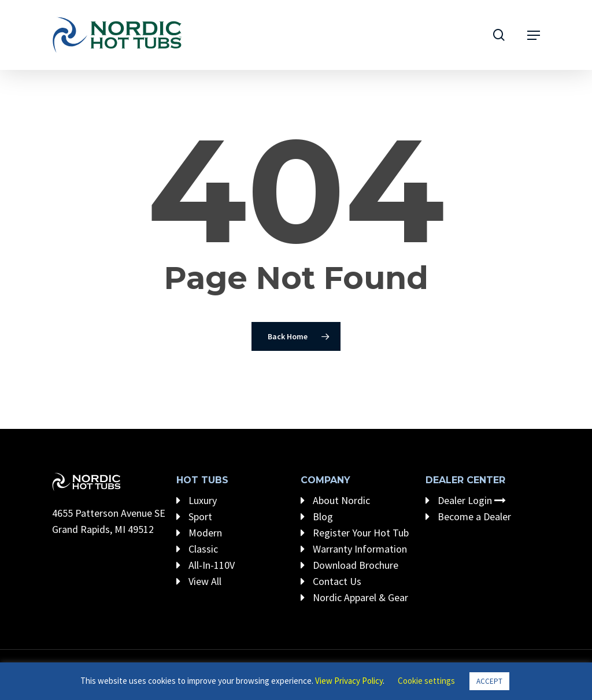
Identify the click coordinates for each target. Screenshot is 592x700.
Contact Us (331, 581)
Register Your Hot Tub (355, 533)
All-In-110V (206, 565)
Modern (199, 533)
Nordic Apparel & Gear (354, 597)
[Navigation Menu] (534, 35)
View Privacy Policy (349, 681)
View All (199, 581)
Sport (194, 516)
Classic (197, 549)
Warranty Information (354, 549)
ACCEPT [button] (489, 681)
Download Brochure (349, 565)
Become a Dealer (468, 516)
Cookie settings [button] (426, 681)
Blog (317, 516)
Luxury (197, 500)
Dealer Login (466, 500)
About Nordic (335, 500)
